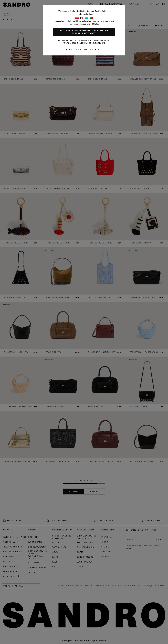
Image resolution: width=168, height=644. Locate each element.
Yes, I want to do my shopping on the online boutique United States (84, 32)
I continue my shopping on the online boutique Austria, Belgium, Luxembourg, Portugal (84, 42)
